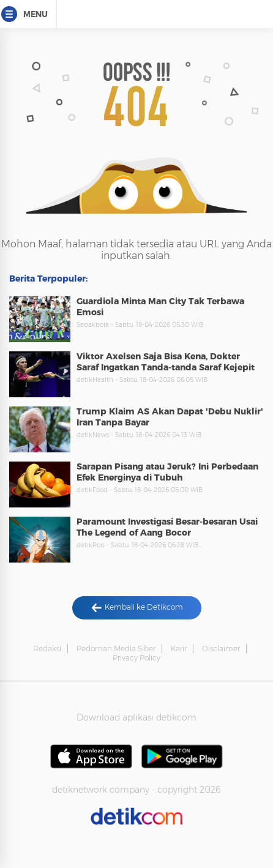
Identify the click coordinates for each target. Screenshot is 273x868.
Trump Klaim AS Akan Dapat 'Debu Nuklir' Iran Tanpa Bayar (170, 417)
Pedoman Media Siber (116, 649)
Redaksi (47, 649)
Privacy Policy (136, 658)
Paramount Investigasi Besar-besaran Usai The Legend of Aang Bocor (167, 527)
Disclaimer (221, 649)
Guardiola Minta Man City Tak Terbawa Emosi (160, 307)
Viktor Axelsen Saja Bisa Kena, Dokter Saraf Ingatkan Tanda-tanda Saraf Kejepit (166, 362)
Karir (179, 649)
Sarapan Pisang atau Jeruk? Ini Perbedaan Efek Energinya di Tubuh (167, 472)
